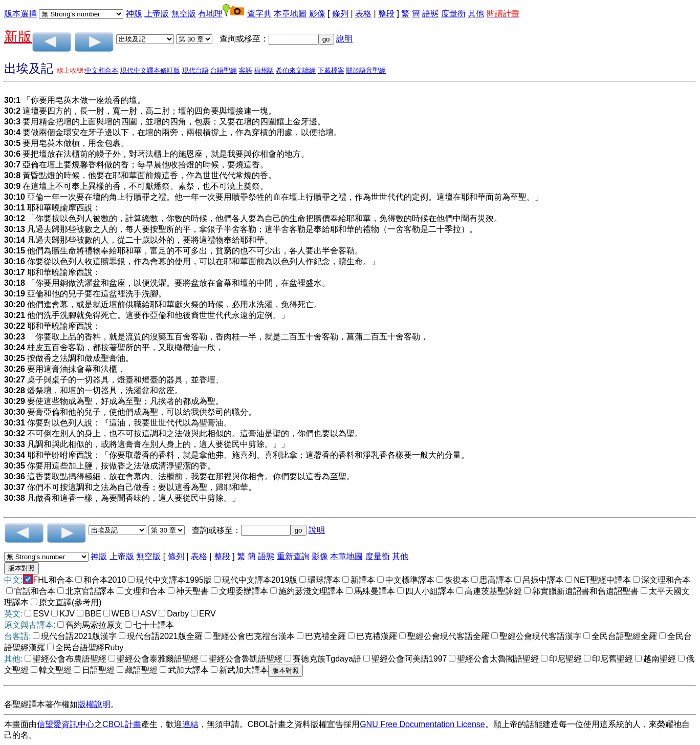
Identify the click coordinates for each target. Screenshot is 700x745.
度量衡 (453, 14)
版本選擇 (20, 14)
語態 (430, 14)
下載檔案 (331, 70)
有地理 (210, 14)
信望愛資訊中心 (65, 724)
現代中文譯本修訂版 (150, 70)
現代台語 (195, 70)
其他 (476, 14)
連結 (190, 724)
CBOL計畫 (122, 724)
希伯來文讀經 (296, 70)
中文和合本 (102, 70)
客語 (246, 70)
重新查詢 (293, 556)
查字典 (259, 14)
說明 (344, 39)
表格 (363, 14)
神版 (134, 14)
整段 (386, 14)
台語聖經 (224, 70)
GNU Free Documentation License (422, 724)
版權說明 (94, 704)
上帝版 (157, 14)
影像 (317, 14)
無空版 (184, 14)
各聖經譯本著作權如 (41, 704)
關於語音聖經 (366, 70)
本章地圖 (290, 14)
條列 (340, 14)
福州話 (264, 70)
